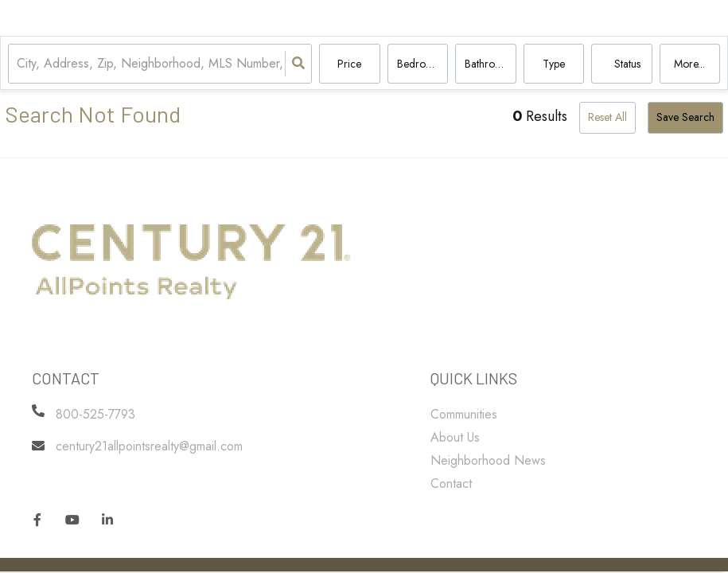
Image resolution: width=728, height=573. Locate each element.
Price (349, 64)
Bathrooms (489, 64)
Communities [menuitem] (464, 414)
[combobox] (19, 64)
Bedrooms (421, 64)
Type (554, 64)
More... (689, 64)
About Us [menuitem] (455, 437)
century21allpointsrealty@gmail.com (149, 446)
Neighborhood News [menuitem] (488, 460)
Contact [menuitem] (451, 483)
